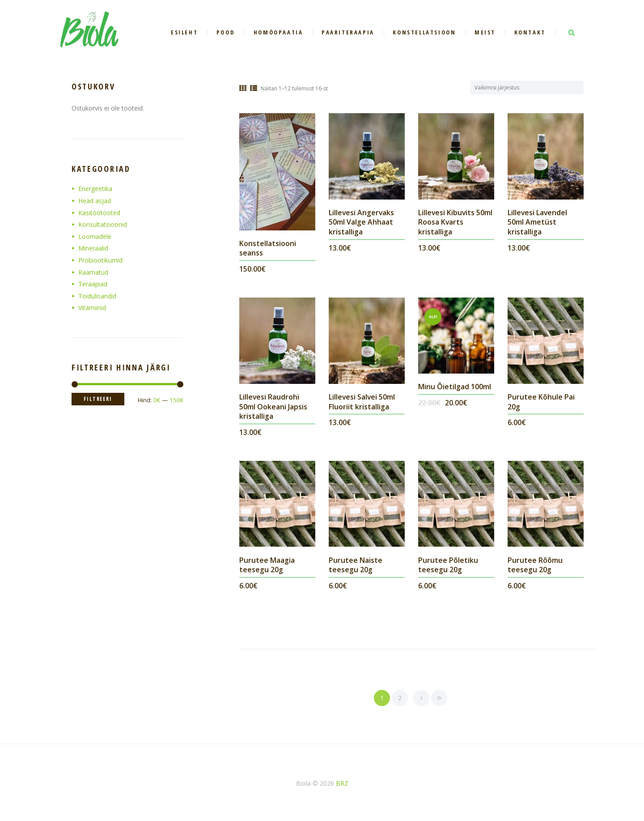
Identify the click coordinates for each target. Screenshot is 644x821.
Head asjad (95, 201)
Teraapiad (93, 284)
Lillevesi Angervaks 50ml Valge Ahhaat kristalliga (362, 222)
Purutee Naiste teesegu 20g (356, 565)
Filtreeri (98, 399)
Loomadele (95, 236)
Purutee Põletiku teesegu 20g (448, 565)
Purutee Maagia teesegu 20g (267, 565)
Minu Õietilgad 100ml (455, 387)
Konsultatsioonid (103, 224)
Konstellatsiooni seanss (268, 248)
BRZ (342, 783)
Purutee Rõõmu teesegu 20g (535, 565)
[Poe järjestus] (533, 87)
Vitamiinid (92, 308)
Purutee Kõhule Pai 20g (541, 402)
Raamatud (93, 272)
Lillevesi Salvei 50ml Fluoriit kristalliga (362, 402)
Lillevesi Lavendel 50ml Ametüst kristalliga (538, 222)
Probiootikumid (100, 260)
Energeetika (95, 189)
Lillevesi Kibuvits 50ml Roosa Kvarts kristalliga (456, 222)
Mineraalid (93, 248)
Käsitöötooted (99, 213)
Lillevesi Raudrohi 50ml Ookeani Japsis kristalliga (273, 406)
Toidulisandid (97, 296)
